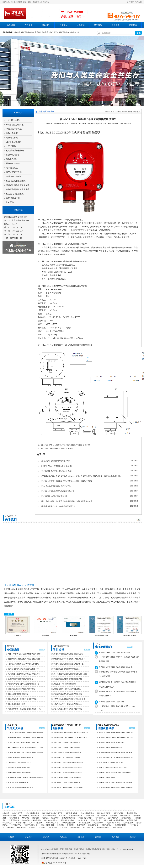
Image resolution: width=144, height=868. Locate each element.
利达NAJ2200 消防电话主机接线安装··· (67, 778)
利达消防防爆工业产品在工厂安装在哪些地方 (70, 737)
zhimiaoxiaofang (129, 849)
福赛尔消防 (21, 827)
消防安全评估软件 (85, 818)
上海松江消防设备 (52, 823)
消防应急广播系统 (14, 129)
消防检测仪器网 (72, 813)
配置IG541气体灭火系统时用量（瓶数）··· (23, 742)
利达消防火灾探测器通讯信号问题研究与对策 (57, 491)
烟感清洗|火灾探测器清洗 (32, 820)
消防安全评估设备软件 (50, 818)
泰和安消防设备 (84, 823)
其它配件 (10, 202)
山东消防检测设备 (87, 813)
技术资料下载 (16, 238)
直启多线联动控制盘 (15, 125)
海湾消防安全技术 (103, 827)
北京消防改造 (132, 813)
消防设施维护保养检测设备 (114, 820)
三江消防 (42, 827)
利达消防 (17, 32)
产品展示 (29, 25)
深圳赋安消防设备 (69, 823)
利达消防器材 (8, 823)
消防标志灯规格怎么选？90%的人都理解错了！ (58, 506)
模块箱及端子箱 (13, 164)
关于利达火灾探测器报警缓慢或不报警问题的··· (71, 674)
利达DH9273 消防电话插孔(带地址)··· (67, 742)
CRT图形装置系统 (14, 142)
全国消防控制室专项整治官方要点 (21, 679)
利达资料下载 (74, 32)
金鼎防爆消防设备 (113, 823)
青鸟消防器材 (21, 823)
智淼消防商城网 (121, 825)
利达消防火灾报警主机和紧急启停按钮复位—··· (25, 659)
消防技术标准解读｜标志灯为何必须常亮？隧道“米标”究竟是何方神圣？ (67, 501)
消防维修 (98, 25)
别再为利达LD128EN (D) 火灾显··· (111, 763)
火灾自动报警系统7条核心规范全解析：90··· (24, 669)
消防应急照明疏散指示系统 (18, 189)
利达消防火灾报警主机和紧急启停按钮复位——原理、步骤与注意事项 (67, 481)
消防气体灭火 (107, 825)
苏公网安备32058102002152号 (54, 863)
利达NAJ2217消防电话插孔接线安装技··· (68, 763)
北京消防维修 (14, 820)
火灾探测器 (11, 146)
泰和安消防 (81, 825)
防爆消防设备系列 (14, 176)
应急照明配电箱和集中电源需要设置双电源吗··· (116, 788)
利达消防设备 (64, 32)
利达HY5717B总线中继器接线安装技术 (68, 783)
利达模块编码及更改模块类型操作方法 (68, 709)
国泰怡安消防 (75, 827)
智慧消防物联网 (13, 198)
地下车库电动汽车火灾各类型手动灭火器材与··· (25, 654)
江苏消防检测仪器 (76, 816)
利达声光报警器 (13, 155)
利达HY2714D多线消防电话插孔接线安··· (68, 788)
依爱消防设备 (99, 823)
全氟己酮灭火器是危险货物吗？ (20, 773)
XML (79, 858)
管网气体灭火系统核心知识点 (19, 768)
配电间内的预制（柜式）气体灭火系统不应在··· (25, 752)
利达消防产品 (16, 825)
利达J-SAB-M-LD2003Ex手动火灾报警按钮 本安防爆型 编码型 (67, 445)
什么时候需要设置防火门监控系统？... (113, 702)
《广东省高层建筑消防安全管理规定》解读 (69, 699)
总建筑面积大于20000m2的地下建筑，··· (68, 689)
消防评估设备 (119, 813)
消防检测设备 (102, 816)
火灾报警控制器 (13, 120)
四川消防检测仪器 (69, 818)
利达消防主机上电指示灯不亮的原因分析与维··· (116, 737)
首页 (115, 112)
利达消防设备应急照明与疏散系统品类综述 (56, 471)
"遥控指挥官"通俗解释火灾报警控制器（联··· (24, 684)
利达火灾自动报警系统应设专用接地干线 (56, 486)
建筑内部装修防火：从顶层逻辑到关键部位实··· (116, 757)
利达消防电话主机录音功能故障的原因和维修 (115, 783)
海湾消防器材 (132, 820)
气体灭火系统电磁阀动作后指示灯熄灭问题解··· (25, 732)
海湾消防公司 (125, 816)
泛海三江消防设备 (36, 823)
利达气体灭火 (54, 32)
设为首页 (130, 2)
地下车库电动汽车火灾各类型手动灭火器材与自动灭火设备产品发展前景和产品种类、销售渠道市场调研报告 (81, 476)
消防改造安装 (95, 820)
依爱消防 (11, 827)
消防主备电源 (12, 133)
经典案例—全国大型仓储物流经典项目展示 (24, 674)
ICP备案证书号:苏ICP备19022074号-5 (55, 858)
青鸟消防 (70, 825)
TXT (84, 858)
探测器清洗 (90, 816)
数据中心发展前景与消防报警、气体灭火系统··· (25, 737)
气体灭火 (63, 25)
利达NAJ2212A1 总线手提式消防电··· (67, 757)
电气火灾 (26, 818)
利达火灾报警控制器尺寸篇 (18, 694)
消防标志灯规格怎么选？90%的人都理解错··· (24, 664)
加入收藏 (138, 2)
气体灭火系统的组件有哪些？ (19, 783)
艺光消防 (63, 827)
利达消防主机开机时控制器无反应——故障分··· (71, 732)
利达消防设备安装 (41, 32)
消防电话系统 (12, 138)
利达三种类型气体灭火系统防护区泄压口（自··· (25, 747)
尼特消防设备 (128, 823)
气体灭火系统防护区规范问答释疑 (21, 788)
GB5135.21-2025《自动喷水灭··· (20, 763)
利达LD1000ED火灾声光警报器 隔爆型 (59, 448)
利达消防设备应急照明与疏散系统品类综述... (115, 652)
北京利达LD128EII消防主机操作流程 (21, 689)
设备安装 (81, 25)
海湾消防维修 (126, 818)
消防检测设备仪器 (47, 825)
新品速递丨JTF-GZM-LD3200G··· (65, 684)
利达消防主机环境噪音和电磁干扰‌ (111, 742)
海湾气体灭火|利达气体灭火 (52, 813)
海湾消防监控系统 (67, 820)
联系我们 (133, 25)
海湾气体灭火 (100, 818)
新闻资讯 (115, 25)
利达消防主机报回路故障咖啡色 (110, 747)
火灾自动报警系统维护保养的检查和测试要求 (115, 752)
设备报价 (46, 25)
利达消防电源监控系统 (16, 181)
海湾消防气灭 (113, 818)
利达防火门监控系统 (15, 194)
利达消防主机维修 (28, 32)
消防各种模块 (12, 159)
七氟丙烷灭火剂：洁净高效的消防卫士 (68, 704)
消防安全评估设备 (104, 813)
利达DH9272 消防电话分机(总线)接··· (67, 747)
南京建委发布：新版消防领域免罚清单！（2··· (25, 709)
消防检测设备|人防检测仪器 (29, 816)
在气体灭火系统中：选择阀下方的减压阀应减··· (25, 778)
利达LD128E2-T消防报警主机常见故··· (113, 768)
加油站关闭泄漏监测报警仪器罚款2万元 (55, 461)
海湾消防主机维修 (9, 816)
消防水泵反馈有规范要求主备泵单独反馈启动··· (116, 732)
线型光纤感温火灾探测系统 (18, 185)
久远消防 (32, 827)
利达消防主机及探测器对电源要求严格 (68, 679)
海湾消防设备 (14, 818)
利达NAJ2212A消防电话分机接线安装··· (68, 773)
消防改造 (35, 818)
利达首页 (11, 25)
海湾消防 (114, 816)
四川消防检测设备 (49, 816)
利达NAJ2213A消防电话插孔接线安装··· (68, 768)
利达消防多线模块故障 (107, 778)
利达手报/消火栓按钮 (15, 151)
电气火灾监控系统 (14, 172)
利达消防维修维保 (32, 813)
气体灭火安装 (82, 820)
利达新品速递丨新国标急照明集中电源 (22, 699)
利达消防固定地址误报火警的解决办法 (68, 694)
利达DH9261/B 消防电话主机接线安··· (67, 752)
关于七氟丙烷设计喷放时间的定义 (21, 757)
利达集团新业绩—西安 (16, 704)
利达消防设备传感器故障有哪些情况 (54, 496)
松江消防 (60, 825)
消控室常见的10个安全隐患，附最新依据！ (56, 466)
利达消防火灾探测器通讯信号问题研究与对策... (116, 667)
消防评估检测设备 (31, 825)
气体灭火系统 (12, 168)
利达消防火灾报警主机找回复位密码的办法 (115, 773)
